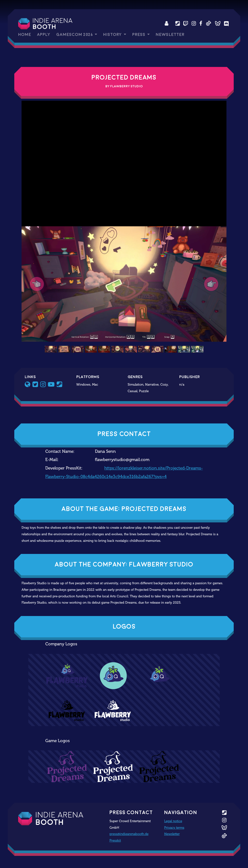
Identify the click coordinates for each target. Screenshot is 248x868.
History (113, 35)
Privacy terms (174, 827)
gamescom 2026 (75, 35)
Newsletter (170, 35)
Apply (44, 35)
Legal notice (173, 821)
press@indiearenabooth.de (129, 834)
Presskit (115, 840)
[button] (37, 284)
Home (25, 35)
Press (139, 35)
